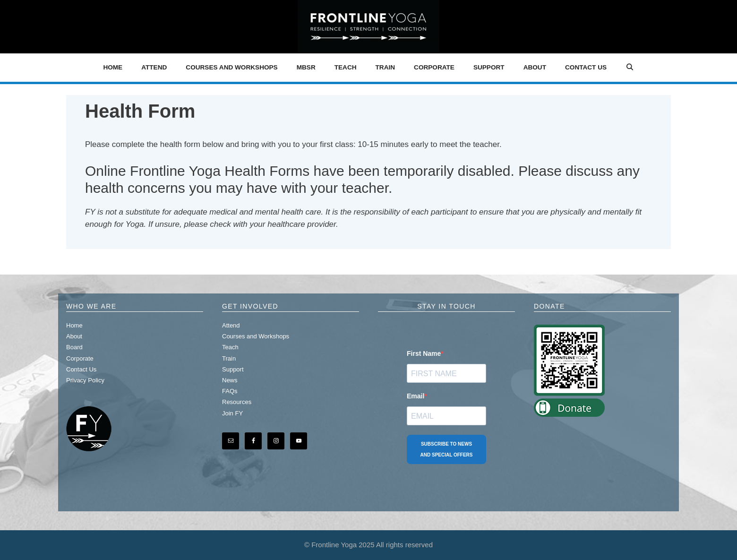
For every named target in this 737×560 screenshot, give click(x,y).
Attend (154, 67)
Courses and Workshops (231, 67)
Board (74, 347)
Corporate (434, 67)
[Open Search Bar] (630, 68)
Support (489, 67)
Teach (346, 67)
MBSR (306, 67)
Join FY (232, 413)
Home (113, 67)
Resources (237, 402)
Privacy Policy (85, 380)
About (535, 67)
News (230, 380)
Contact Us (586, 67)
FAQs (230, 391)
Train (386, 67)
